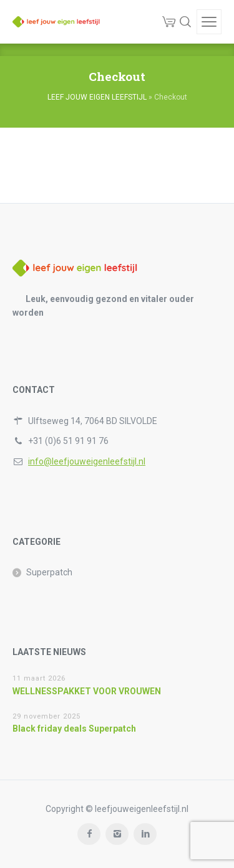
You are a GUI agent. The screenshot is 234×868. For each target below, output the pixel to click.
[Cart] (169, 22)
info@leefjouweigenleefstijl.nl (87, 461)
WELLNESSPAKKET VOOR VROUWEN (87, 691)
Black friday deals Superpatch (74, 729)
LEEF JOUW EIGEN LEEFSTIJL (97, 97)
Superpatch (49, 572)
